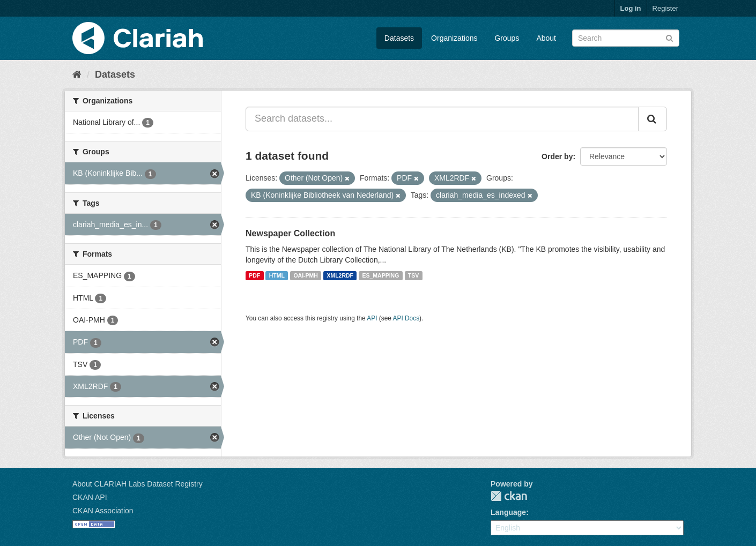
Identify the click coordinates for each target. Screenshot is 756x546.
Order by (557, 156)
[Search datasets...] (442, 119)
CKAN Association (103, 511)
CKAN (509, 496)
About (546, 38)
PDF (254, 275)
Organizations (454, 38)
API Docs (406, 318)
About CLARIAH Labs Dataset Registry (138, 484)
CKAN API (90, 497)
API (372, 318)
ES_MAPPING (381, 275)
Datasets (399, 38)
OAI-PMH (306, 275)
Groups (507, 38)
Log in (631, 8)
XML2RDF (340, 275)
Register (665, 8)
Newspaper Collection (290, 233)
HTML (277, 275)
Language (508, 512)
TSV (413, 275)
